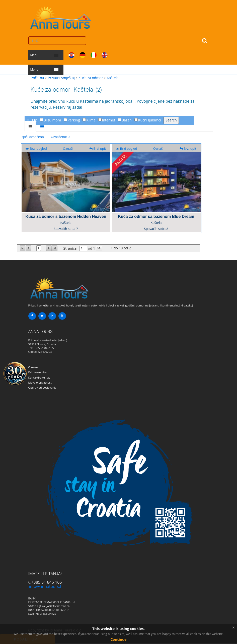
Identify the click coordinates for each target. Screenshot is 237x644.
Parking (74, 120)
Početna (37, 78)
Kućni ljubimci (150, 120)
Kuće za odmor (91, 78)
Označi (68, 148)
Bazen (127, 120)
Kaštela (113, 78)
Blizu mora (52, 120)
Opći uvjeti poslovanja (42, 387)
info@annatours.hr (46, 586)
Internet (109, 120)
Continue (119, 639)
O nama (33, 367)
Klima (91, 120)
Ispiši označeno (32, 137)
